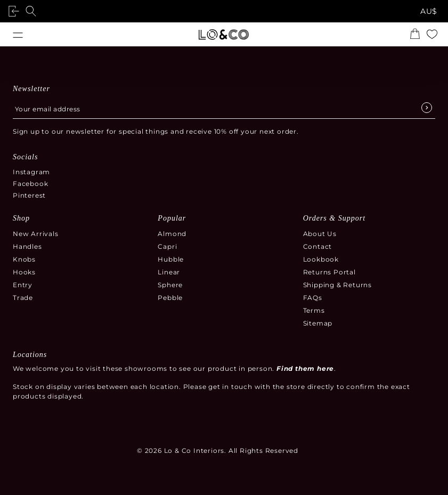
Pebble (170, 298)
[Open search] (33, 11)
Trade (23, 298)
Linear (169, 272)
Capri (167, 246)
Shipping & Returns (337, 285)
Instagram (31, 172)
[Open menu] (18, 34)
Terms (314, 310)
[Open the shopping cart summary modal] (417, 35)
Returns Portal (329, 272)
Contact (318, 246)
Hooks (24, 272)
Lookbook (321, 259)
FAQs (313, 298)
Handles (27, 246)
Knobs (24, 259)
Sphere (170, 285)
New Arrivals (36, 234)
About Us (320, 234)
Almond (172, 234)
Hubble (171, 259)
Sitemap (318, 323)
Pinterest (29, 195)
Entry (23, 285)
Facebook (30, 184)
